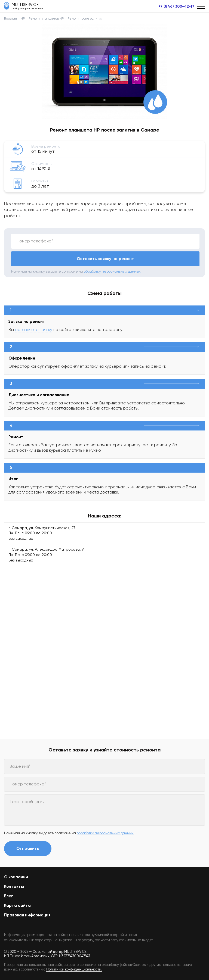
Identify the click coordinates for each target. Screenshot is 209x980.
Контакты (14, 887)
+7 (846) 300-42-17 (176, 7)
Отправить (28, 848)
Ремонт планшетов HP (46, 18)
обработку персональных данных (112, 271)
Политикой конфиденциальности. (74, 969)
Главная (10, 18)
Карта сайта (17, 906)
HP (23, 18)
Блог (9, 896)
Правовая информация (27, 915)
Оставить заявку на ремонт (105, 259)
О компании (16, 877)
